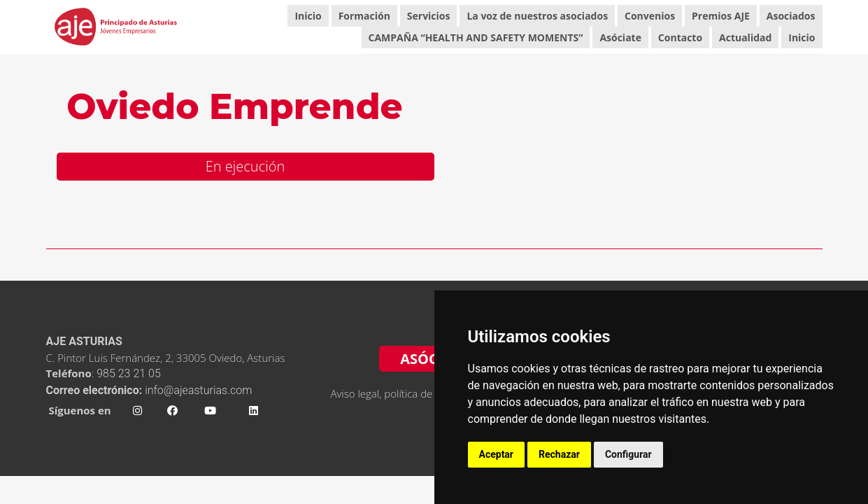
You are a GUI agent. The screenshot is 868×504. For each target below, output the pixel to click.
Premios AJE (721, 16)
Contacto (680, 37)
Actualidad (745, 37)
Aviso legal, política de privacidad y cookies (429, 393)
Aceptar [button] (497, 454)
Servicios (429, 16)
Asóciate (620, 37)
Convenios (650, 16)
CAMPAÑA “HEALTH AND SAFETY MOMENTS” (476, 37)
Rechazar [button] (559, 454)
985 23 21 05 (130, 373)
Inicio (308, 16)
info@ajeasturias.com (198, 390)
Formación (364, 16)
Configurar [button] (628, 454)
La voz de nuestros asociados (537, 16)
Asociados (791, 16)
